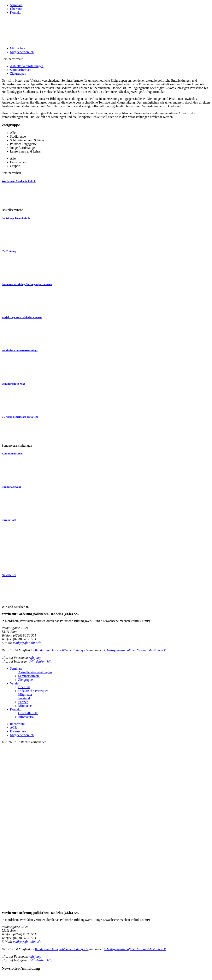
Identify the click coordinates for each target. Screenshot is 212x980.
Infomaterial (26, 717)
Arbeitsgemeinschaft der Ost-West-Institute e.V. (135, 650)
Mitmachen (17, 48)
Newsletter (9, 575)
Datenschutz (18, 731)
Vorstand (24, 698)
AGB (13, 728)
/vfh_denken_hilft (41, 661)
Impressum (17, 724)
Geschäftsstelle (28, 713)
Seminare (16, 5)
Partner (23, 702)
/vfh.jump (35, 658)
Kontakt (15, 13)
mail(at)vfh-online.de (27, 643)
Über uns (16, 9)
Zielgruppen (18, 73)
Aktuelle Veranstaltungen (27, 66)
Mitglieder (25, 694)
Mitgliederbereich (22, 52)
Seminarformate (21, 70)
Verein (14, 683)
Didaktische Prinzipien (33, 691)
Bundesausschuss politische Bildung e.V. (62, 650)
